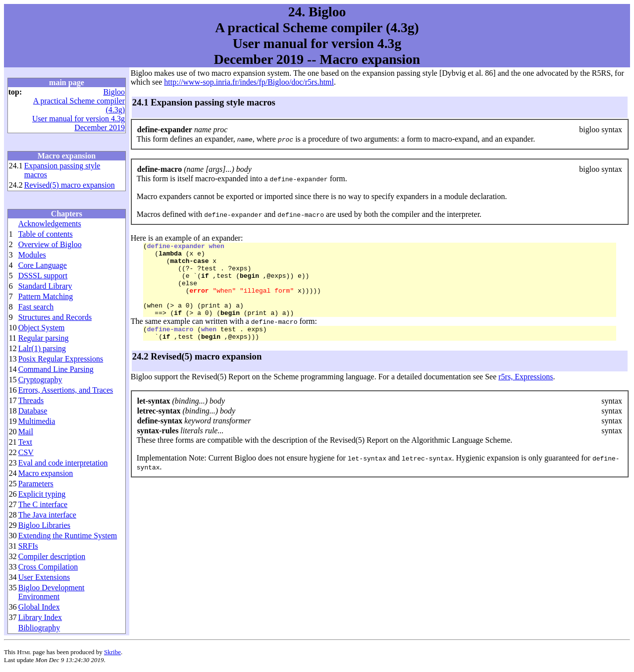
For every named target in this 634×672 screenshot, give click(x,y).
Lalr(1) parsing (42, 348)
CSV (26, 452)
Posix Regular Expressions (61, 359)
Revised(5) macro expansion (70, 185)
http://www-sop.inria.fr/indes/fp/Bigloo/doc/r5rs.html (249, 82)
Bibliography (39, 628)
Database (33, 411)
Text (25, 442)
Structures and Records (55, 317)
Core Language (43, 265)
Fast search (36, 307)
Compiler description (52, 556)
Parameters (36, 484)
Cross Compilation (48, 567)
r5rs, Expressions (526, 394)
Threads (31, 400)
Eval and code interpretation (63, 463)
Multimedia (37, 421)
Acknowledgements (50, 224)
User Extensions (44, 577)
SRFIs (28, 546)
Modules (32, 255)
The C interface (43, 504)
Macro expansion (46, 473)
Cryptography (40, 380)
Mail (26, 432)
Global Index (39, 607)
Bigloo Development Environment (52, 592)
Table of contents (46, 234)
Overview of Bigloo (50, 244)
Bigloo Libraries (44, 525)
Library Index (40, 617)
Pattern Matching (46, 296)
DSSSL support (43, 276)
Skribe (112, 652)
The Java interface (47, 515)
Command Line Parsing (56, 369)
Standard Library (45, 286)
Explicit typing (42, 494)
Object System (42, 328)
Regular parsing (44, 338)
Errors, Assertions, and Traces (66, 390)
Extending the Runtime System (68, 536)
